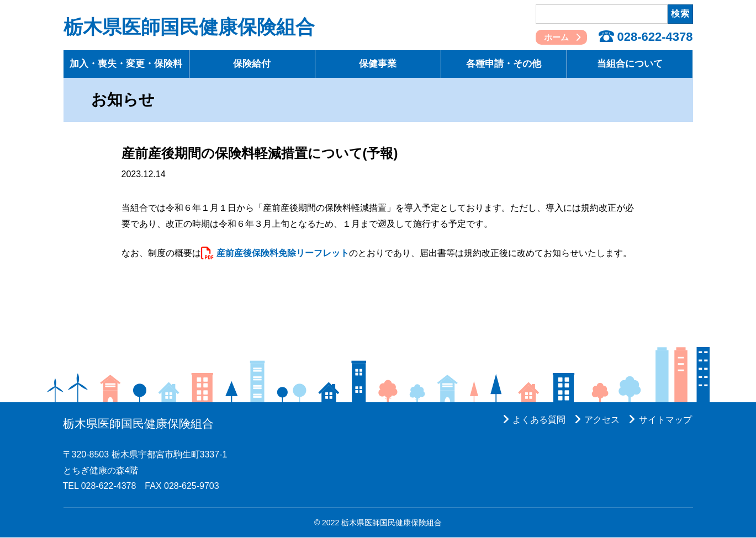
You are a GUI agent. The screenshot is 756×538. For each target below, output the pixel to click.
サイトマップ (660, 419)
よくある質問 (534, 419)
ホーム (556, 37)
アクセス (597, 419)
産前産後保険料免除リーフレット (283, 253)
